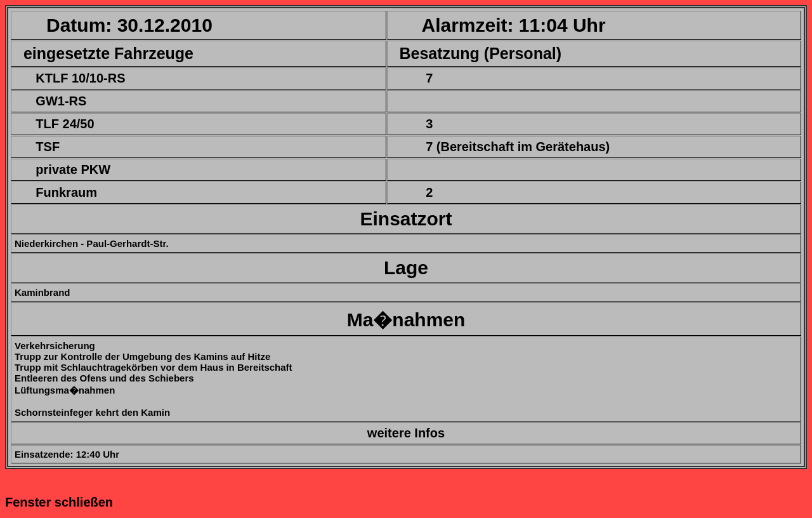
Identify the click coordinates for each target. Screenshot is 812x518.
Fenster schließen (59, 502)
